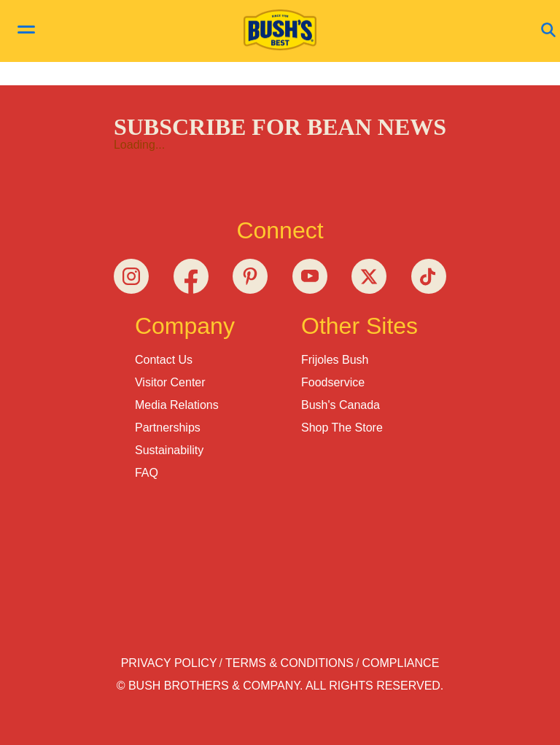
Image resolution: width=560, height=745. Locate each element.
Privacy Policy (169, 663)
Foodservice (333, 382)
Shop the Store (342, 428)
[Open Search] (548, 31)
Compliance (401, 663)
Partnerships (168, 428)
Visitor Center (170, 382)
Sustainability (169, 450)
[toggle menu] (26, 31)
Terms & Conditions (289, 663)
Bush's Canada (341, 405)
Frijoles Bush (335, 360)
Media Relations (177, 405)
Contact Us (164, 360)
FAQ (147, 473)
